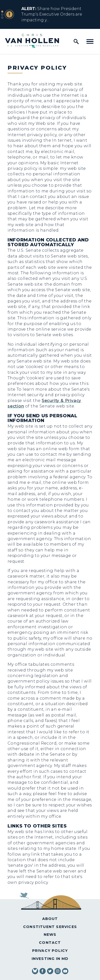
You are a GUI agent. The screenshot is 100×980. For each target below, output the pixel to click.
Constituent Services (50, 927)
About (50, 919)
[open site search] (76, 41)
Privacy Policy (50, 951)
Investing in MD (50, 959)
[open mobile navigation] (90, 41)
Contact (50, 943)
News (50, 935)
